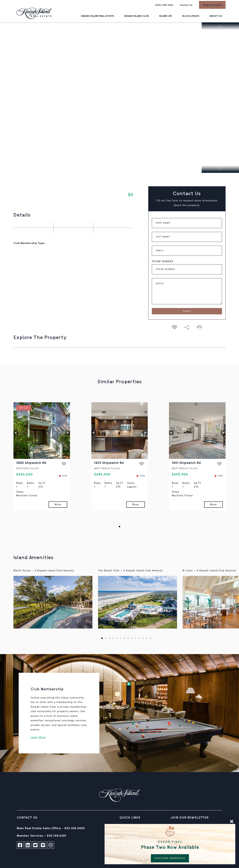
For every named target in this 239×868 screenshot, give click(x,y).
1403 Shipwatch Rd (109, 463)
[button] (16, 433)
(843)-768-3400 (164, 5)
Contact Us (186, 5)
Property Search (212, 5)
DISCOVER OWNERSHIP (170, 858)
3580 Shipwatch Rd (31, 463)
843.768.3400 (75, 828)
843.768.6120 (57, 836)
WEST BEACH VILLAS (107, 468)
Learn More (38, 737)
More (58, 505)
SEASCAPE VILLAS (28, 468)
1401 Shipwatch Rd (186, 463)
